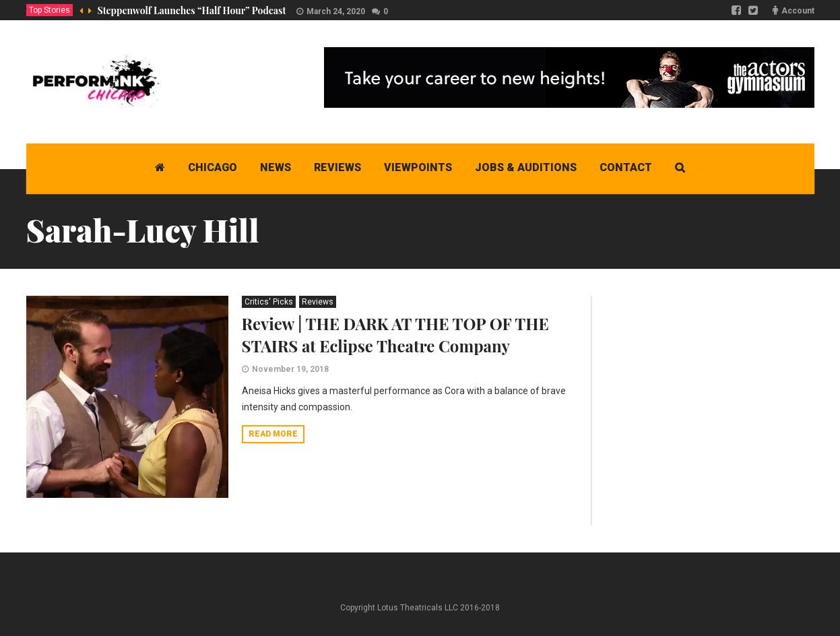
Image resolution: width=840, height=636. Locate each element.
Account (798, 11)
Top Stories (50, 10)
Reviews (318, 302)
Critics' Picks (269, 302)
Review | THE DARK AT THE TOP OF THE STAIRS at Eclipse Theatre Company (395, 335)
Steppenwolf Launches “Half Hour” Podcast (192, 10)
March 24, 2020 (336, 11)
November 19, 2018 (290, 369)
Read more (273, 434)
